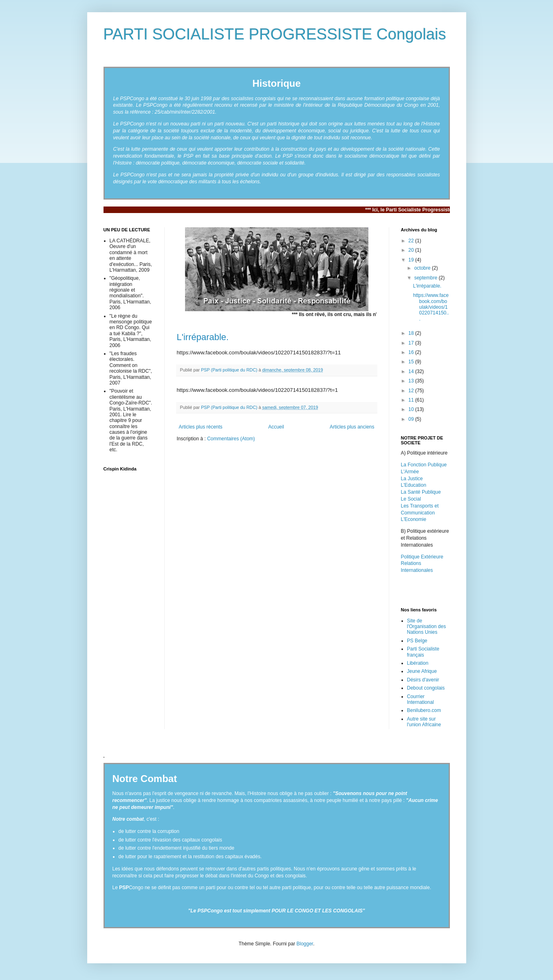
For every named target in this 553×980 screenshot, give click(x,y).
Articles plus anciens (352, 427)
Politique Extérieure (422, 557)
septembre (426, 278)
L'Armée (410, 472)
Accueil (276, 427)
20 (412, 250)
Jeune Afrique (422, 671)
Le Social (411, 499)
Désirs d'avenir (423, 680)
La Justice (412, 479)
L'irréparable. (203, 337)
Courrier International (421, 699)
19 (412, 260)
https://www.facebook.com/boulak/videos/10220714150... (431, 307)
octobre (423, 268)
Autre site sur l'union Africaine (424, 722)
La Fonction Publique (424, 465)
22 (412, 241)
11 (412, 400)
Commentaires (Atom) (231, 439)
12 (412, 391)
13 (412, 381)
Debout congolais (426, 688)
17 (412, 343)
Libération (418, 663)
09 (412, 419)
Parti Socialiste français (423, 652)
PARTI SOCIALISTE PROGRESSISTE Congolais (275, 34)
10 (412, 409)
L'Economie (414, 519)
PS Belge (417, 641)
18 (412, 333)
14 (412, 371)
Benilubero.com (424, 710)
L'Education (414, 485)
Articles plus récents (201, 427)
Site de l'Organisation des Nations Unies (427, 627)
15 (412, 362)
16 (412, 352)
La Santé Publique (421, 492)
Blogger (305, 944)
